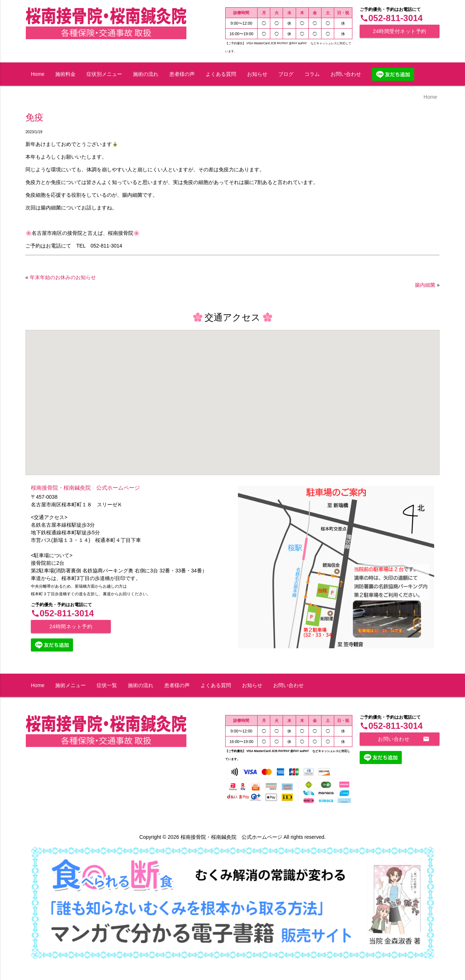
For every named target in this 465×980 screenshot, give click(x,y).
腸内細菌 (425, 285)
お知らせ (257, 74)
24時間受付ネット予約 (399, 31)
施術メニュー (70, 685)
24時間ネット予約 (71, 626)
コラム (312, 74)
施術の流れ (146, 74)
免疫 (35, 117)
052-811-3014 (391, 18)
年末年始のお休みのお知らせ (63, 277)
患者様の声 (182, 74)
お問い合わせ (346, 74)
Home (38, 74)
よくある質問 (221, 74)
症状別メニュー (104, 74)
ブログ (286, 74)
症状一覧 (107, 685)
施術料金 (65, 74)
